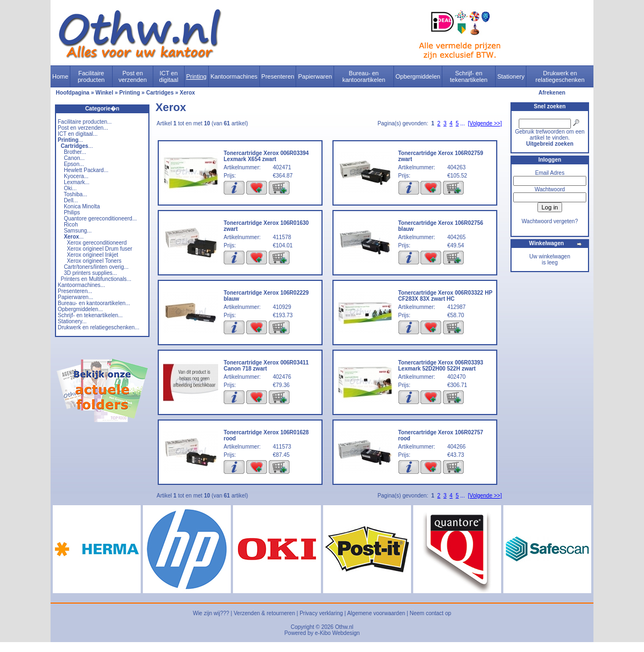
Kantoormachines (234, 76)
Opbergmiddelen (418, 76)
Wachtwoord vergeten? (549, 221)
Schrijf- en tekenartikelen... (90, 315)
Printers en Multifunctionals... (96, 279)
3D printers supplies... (90, 273)
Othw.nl (344, 627)
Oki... (70, 188)
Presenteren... (75, 291)
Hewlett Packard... (86, 170)
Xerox (187, 93)
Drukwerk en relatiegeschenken (560, 76)
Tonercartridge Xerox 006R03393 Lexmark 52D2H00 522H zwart (441, 366)
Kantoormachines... (81, 285)
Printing (196, 76)
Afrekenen (552, 93)
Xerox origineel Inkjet (93, 255)
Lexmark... (77, 182)
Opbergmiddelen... (80, 309)
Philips (72, 212)
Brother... (75, 152)
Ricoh (71, 225)
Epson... (74, 164)
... (70, 140)
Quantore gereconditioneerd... (100, 219)
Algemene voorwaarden (376, 613)
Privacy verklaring (321, 613)
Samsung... (78, 231)
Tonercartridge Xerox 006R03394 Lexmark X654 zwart (266, 156)
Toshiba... (76, 194)
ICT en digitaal (169, 76)
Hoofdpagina (73, 93)
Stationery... (72, 321)
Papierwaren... (75, 297)
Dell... (71, 200)
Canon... (74, 158)
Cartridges (160, 93)
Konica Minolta (82, 206)
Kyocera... (76, 176)
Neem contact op (430, 613)
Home (60, 76)
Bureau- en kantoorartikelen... (94, 303)
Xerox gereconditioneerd (97, 243)
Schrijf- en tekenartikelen (469, 76)
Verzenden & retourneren (264, 613)
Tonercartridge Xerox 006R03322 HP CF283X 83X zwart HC (445, 296)
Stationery (511, 76)
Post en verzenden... (83, 128)
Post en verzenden (133, 76)
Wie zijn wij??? (211, 613)
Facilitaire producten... (85, 122)
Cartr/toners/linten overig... (96, 267)
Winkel (104, 93)
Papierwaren (315, 76)
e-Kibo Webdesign (337, 633)
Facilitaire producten (91, 76)
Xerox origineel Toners (94, 261)
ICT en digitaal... (78, 134)
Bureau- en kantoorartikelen (364, 76)
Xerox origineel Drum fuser (100, 249)
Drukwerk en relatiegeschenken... (98, 327)
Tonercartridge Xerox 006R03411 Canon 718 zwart (266, 366)
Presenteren (278, 76)
